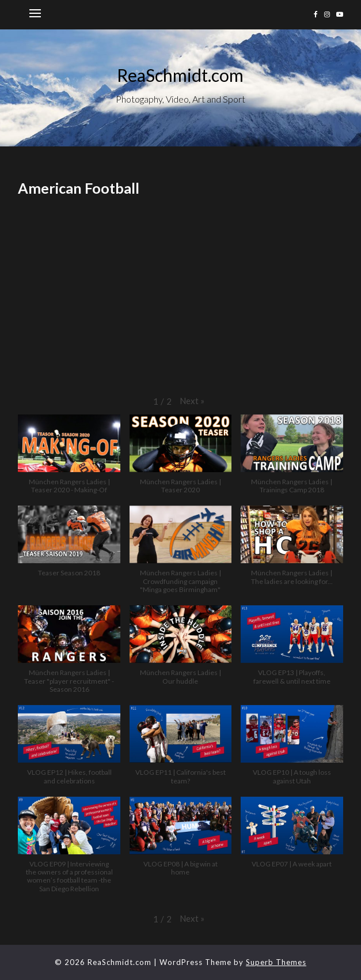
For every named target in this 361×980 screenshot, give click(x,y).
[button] (192, 401)
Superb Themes (276, 962)
